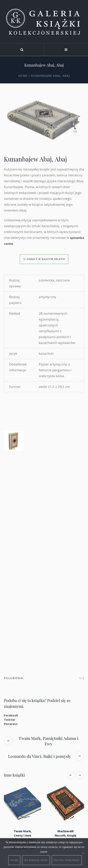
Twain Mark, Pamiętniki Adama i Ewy (48, 741)
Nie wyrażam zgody (36, 860)
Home (23, 76)
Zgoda (14, 860)
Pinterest (11, 724)
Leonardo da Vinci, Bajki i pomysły (40, 756)
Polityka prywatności (67, 860)
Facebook (11, 715)
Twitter (10, 720)
